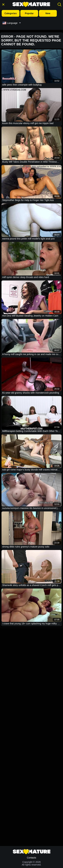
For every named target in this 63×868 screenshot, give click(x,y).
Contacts (32, 858)
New (48, 13)
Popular (29, 13)
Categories (11, 13)
